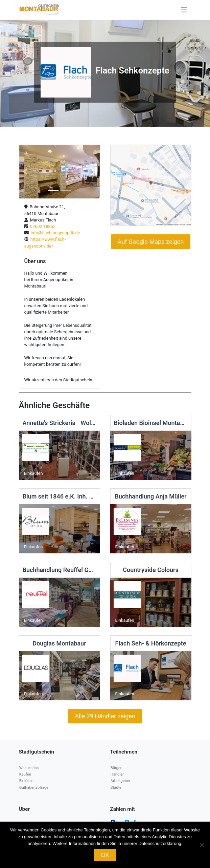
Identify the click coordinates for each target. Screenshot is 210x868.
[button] (25, 172)
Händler (117, 774)
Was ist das (29, 768)
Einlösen (26, 781)
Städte (116, 788)
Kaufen (25, 774)
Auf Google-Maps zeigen (151, 242)
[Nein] (202, 845)
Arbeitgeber (120, 781)
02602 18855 (42, 226)
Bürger (116, 768)
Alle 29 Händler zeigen (105, 716)
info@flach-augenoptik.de (54, 233)
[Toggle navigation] (184, 10)
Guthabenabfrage (34, 788)
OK (105, 855)
